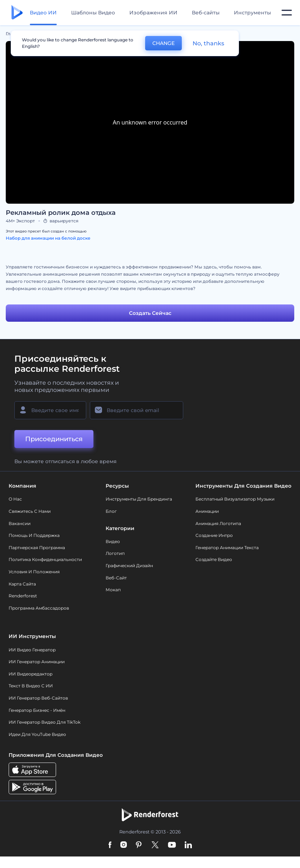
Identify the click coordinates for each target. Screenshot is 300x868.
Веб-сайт (116, 578)
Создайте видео (214, 559)
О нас (15, 499)
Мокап (113, 590)
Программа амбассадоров (39, 608)
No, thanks (208, 43)
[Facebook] (110, 845)
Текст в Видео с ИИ (31, 686)
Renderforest (23, 596)
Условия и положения (34, 572)
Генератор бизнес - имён (37, 710)
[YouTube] (172, 845)
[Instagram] (124, 845)
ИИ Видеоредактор (31, 674)
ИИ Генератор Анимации (37, 662)
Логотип (115, 553)
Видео (113, 541)
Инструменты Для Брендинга (139, 499)
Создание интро (214, 535)
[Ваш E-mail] (137, 410)
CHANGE (163, 43)
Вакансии (20, 523)
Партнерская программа (37, 548)
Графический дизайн (129, 566)
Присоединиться (54, 439)
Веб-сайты (206, 13)
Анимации (207, 511)
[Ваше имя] (50, 410)
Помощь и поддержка (34, 535)
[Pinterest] (139, 845)
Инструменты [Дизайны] (252, 13)
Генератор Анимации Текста (227, 548)
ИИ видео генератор (32, 650)
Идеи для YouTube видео (37, 734)
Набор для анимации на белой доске (48, 238)
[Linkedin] (188, 845)
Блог (111, 511)
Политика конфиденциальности (45, 559)
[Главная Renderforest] (17, 13)
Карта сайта (22, 584)
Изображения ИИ (153, 13)
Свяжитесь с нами (30, 511)
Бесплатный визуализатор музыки (235, 499)
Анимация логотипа (218, 523)
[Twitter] (155, 845)
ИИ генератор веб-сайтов (38, 698)
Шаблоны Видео (93, 13)
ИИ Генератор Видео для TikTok (45, 722)
